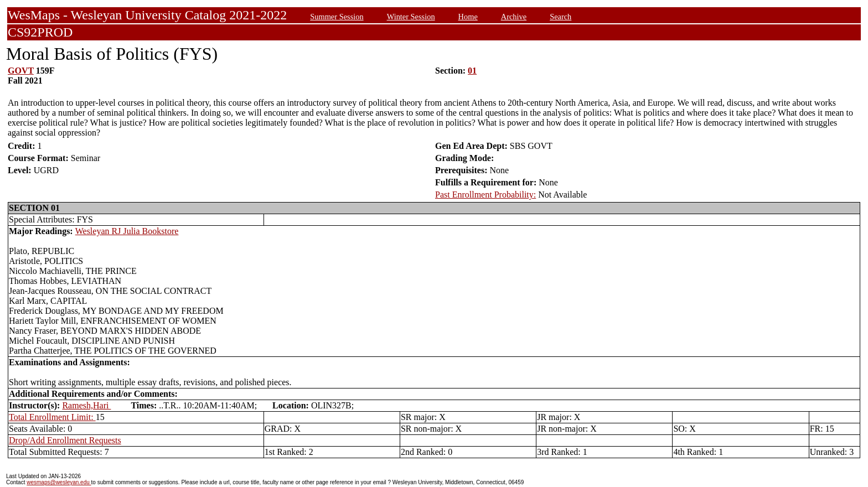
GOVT (21, 71)
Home (468, 17)
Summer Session (337, 17)
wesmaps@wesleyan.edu (59, 482)
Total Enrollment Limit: (52, 417)
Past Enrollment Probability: (485, 195)
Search (560, 17)
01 (472, 71)
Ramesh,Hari (86, 405)
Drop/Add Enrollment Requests (65, 440)
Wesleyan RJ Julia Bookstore (127, 231)
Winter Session (411, 17)
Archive (514, 17)
